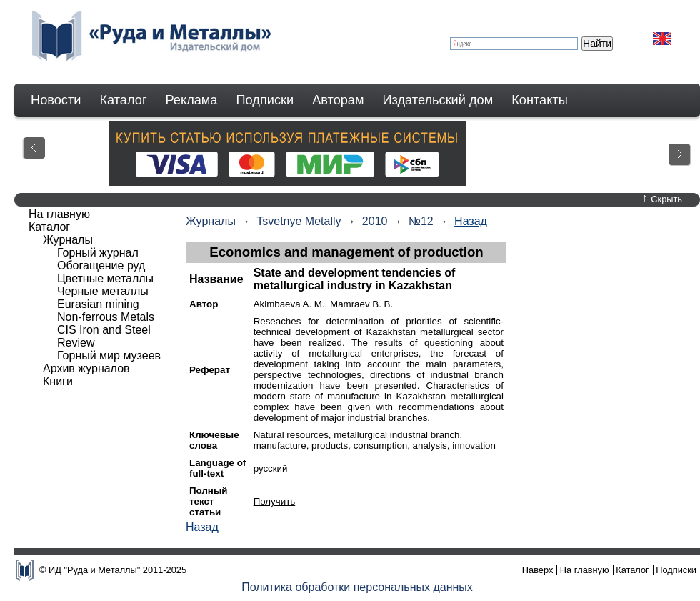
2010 (375, 221)
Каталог (123, 100)
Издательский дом (438, 100)
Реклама (192, 100)
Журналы (211, 221)
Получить (275, 501)
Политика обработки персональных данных (357, 587)
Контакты (540, 100)
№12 (421, 221)
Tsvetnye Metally (299, 221)
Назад (471, 221)
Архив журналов (86, 368)
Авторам (338, 100)
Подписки (265, 100)
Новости (56, 100)
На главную (59, 214)
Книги (58, 381)
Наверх (538, 570)
